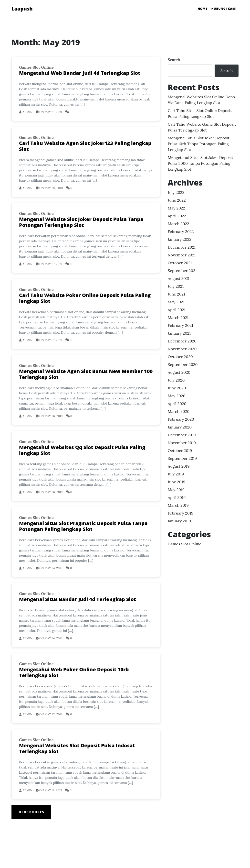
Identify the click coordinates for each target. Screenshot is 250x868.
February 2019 (181, 513)
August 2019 (179, 466)
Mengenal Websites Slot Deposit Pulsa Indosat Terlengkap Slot (77, 748)
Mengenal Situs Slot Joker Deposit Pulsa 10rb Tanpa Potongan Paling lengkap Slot (199, 144)
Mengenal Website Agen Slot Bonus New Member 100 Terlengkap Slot (86, 374)
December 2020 (182, 341)
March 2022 (178, 224)
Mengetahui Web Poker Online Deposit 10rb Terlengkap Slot (74, 672)
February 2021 (180, 325)
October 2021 (180, 263)
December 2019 (182, 435)
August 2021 (179, 278)
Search (174, 60)
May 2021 (176, 302)
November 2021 (182, 255)
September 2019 (182, 458)
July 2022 (176, 192)
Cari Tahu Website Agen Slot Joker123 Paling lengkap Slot (85, 146)
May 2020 (177, 396)
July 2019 (176, 474)
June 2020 (177, 388)
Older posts (31, 812)
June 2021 (176, 294)
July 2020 (176, 380)
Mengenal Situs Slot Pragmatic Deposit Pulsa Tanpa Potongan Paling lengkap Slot (83, 526)
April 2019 (177, 497)
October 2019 (180, 450)
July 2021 (176, 286)
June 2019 (177, 482)
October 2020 (180, 357)
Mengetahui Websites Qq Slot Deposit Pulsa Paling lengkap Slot (82, 450)
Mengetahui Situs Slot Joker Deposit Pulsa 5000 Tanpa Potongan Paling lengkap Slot (200, 163)
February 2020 (181, 419)
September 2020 (183, 364)
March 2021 (178, 318)
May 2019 (176, 490)
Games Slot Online (36, 67)
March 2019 (178, 505)
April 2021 (177, 310)
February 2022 (181, 231)
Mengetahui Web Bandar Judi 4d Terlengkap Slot (80, 73)
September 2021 (182, 271)
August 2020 (179, 372)
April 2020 (177, 404)
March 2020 (179, 411)
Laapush (22, 9)
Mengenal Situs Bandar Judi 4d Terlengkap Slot (78, 599)
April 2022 (177, 216)
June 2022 (177, 200)
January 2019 (179, 521)
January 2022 (180, 239)
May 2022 (176, 208)
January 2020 (180, 427)
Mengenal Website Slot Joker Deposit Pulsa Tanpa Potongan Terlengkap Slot (81, 222)
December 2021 (182, 247)
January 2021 (179, 333)
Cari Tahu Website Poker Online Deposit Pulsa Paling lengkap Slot (85, 298)
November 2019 (182, 443)
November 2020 (182, 349)
